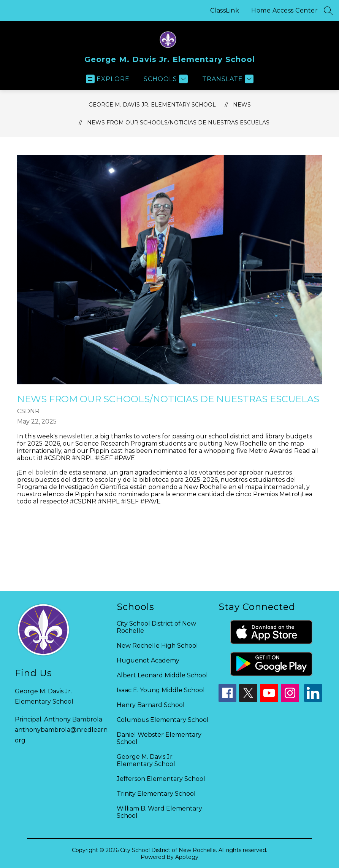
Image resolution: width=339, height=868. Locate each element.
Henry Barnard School (151, 705)
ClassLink (225, 10)
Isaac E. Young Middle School (161, 690)
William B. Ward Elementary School (159, 812)
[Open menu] (108, 79)
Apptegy (187, 857)
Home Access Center (284, 10)
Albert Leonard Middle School (162, 675)
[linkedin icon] (313, 700)
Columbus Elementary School (163, 720)
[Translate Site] (227, 79)
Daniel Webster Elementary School (159, 738)
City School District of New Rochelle (156, 627)
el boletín (43, 472)
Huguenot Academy (148, 660)
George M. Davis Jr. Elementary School (152, 105)
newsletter (75, 436)
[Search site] (328, 11)
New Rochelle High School (157, 646)
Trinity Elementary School (156, 794)
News (242, 105)
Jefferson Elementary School (161, 779)
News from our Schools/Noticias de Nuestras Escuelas (178, 123)
